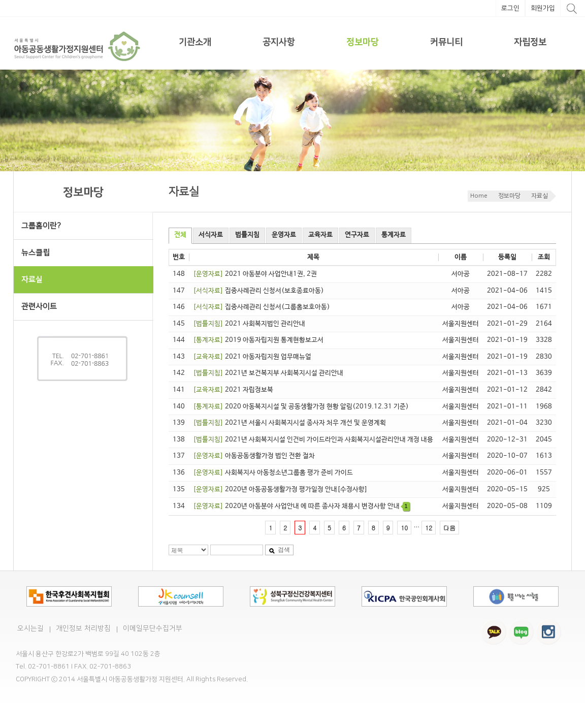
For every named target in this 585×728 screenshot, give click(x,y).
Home (479, 196)
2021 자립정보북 (233, 390)
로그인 (510, 8)
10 (404, 528)
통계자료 (394, 235)
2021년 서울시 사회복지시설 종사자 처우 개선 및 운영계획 (289, 423)
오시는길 (30, 628)
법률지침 (247, 235)
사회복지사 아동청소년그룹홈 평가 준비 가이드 (273, 473)
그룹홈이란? (41, 226)
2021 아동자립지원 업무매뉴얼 (252, 357)
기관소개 (195, 42)
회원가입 (543, 8)
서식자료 (211, 235)
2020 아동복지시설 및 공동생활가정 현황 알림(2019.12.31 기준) (301, 407)
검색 (279, 550)
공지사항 (279, 42)
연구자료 (357, 235)
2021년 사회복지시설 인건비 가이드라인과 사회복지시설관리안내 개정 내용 (313, 440)
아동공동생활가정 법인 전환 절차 (254, 456)
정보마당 (363, 42)
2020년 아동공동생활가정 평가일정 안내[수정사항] (280, 489)
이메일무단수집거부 (153, 628)
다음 (449, 528)
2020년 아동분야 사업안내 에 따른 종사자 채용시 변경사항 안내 (301, 506)
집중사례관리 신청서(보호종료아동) (258, 291)
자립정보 (530, 42)
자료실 (540, 196)
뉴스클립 (36, 253)
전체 (180, 235)
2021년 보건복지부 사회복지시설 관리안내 (268, 373)
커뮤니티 (446, 42)
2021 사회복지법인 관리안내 (249, 324)
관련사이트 (39, 307)
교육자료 (320, 235)
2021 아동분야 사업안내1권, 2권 (255, 274)
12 (429, 528)
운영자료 (284, 235)
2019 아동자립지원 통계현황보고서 (258, 340)
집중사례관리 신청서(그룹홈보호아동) (262, 307)
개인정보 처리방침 (83, 628)
